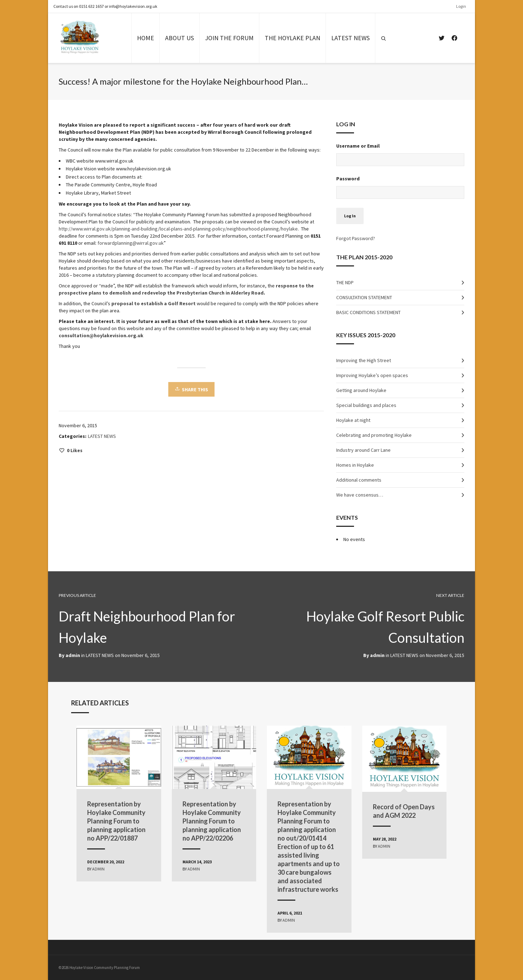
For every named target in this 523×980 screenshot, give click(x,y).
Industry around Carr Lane (363, 450)
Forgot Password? (356, 238)
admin (377, 655)
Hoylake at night (353, 420)
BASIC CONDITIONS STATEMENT (368, 312)
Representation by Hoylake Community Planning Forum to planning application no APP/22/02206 (212, 821)
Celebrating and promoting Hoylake (374, 435)
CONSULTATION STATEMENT (364, 297)
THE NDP (345, 282)
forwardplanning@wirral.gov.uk (131, 243)
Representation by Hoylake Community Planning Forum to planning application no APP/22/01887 (116, 821)
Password (348, 179)
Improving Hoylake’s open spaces (372, 375)
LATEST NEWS (102, 436)
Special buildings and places (366, 405)
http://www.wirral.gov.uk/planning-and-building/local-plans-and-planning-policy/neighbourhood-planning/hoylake (178, 229)
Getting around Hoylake (361, 390)
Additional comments (359, 480)
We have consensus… (360, 495)
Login (461, 6)
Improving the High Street (364, 360)
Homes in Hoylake (355, 465)
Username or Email (358, 146)
